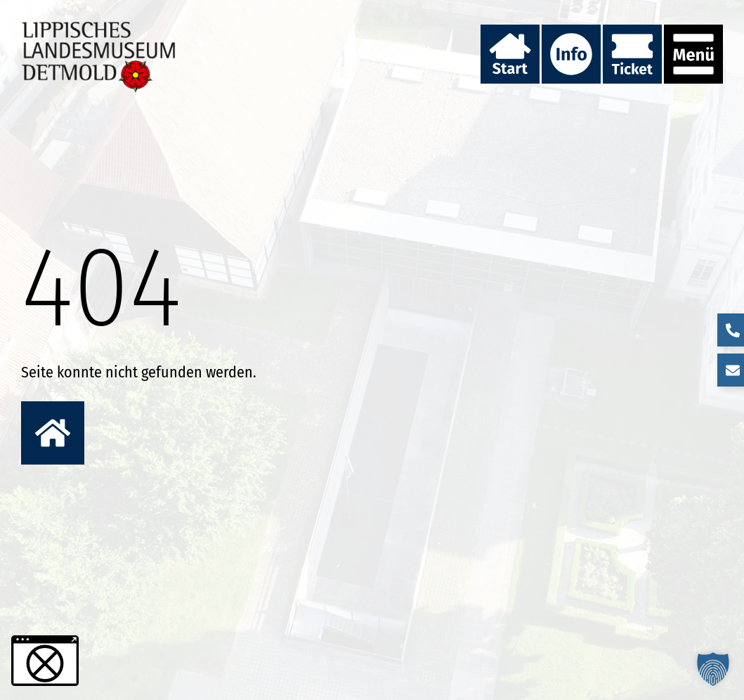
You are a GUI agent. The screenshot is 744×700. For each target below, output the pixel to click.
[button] (713, 669)
